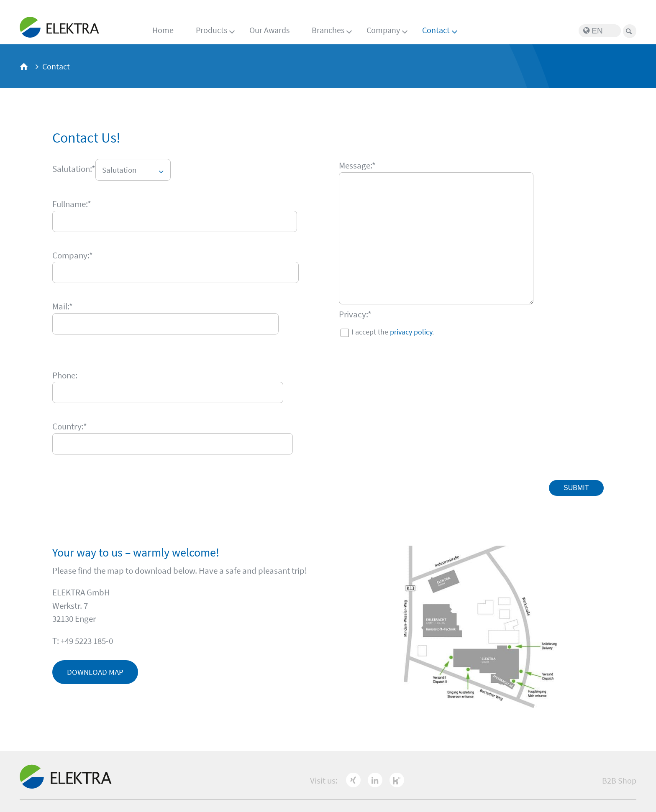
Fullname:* (72, 204)
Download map (95, 672)
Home (163, 30)
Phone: (65, 375)
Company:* (73, 255)
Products (211, 30)
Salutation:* (74, 169)
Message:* (357, 165)
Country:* (70, 426)
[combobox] (133, 170)
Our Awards (269, 30)
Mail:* (63, 306)
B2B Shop (619, 780)
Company (383, 30)
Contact (436, 30)
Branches (328, 30)
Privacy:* (355, 314)
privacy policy (411, 332)
